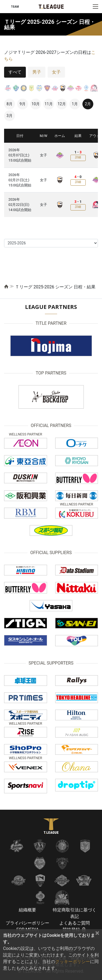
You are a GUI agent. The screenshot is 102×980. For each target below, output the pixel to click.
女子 (56, 72)
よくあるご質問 (75, 923)
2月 (88, 104)
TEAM (15, 7)
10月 (36, 104)
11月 (49, 104)
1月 (75, 104)
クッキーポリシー (73, 962)
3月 (10, 116)
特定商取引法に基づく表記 (75, 913)
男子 (37, 72)
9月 (23, 104)
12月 (62, 104)
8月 (10, 104)
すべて (15, 72)
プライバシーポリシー (27, 923)
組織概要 (27, 910)
